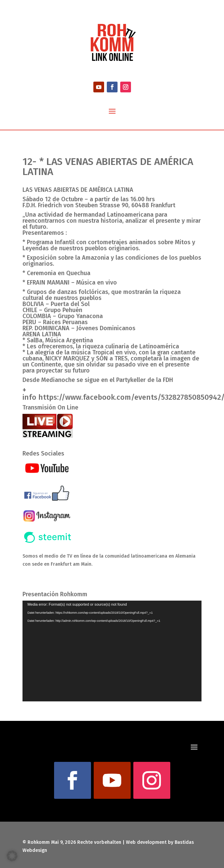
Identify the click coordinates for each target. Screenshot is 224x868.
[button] (12, 856)
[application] (112, 651)
